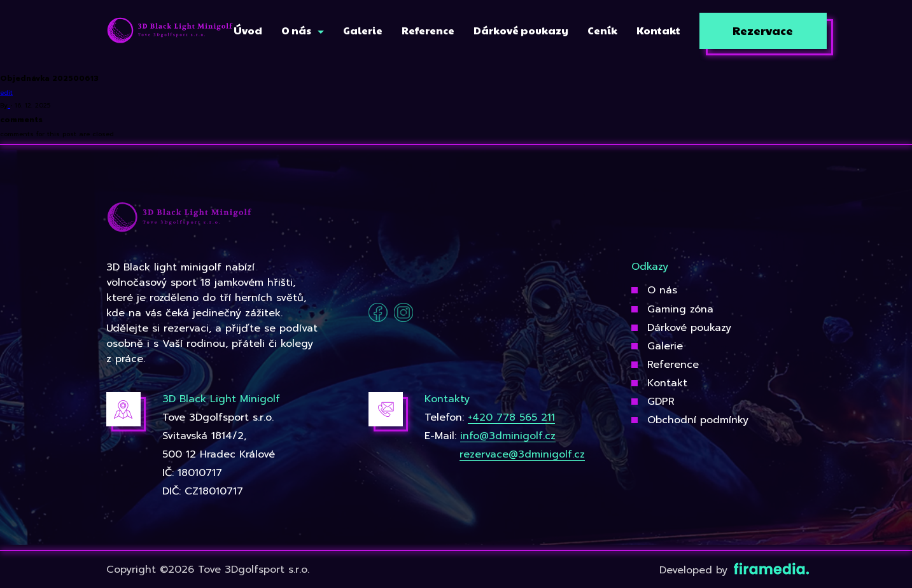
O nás (662, 290)
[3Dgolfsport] (170, 31)
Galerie (665, 346)
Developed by (733, 570)
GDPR (661, 402)
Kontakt (667, 383)
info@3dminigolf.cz (508, 436)
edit (6, 93)
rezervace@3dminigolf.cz (522, 454)
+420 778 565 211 (511, 417)
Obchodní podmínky (698, 420)
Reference (673, 365)
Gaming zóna (680, 309)
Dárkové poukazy (689, 328)
